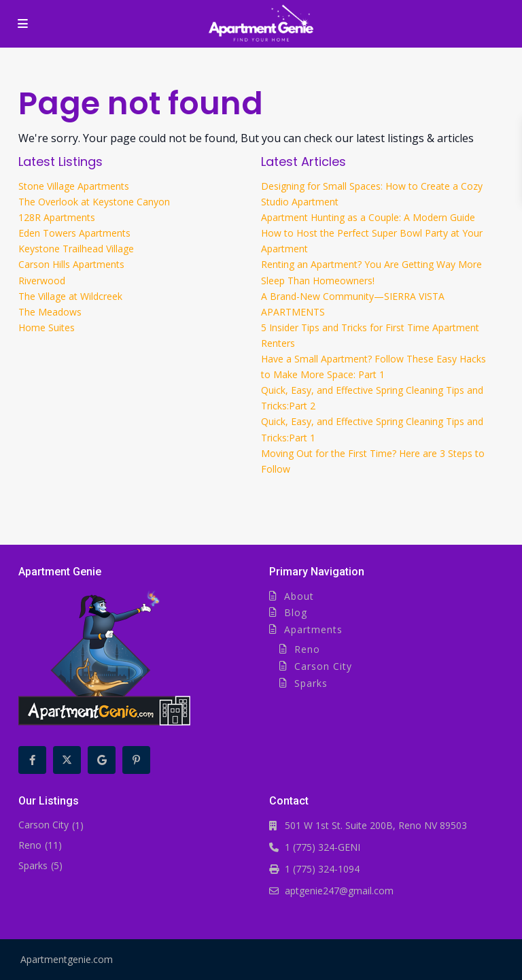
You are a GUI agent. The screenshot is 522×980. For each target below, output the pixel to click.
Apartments (313, 629)
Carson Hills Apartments (71, 264)
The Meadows (50, 312)
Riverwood (42, 281)
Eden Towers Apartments (74, 233)
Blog (296, 612)
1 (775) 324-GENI (323, 847)
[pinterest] (136, 760)
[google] (102, 760)
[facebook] (32, 760)
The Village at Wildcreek (70, 296)
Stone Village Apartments (74, 186)
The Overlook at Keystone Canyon (94, 202)
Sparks (311, 683)
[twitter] (67, 760)
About (299, 596)
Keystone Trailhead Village (76, 249)
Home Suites (47, 327)
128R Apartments (57, 217)
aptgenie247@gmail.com (339, 891)
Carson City (323, 666)
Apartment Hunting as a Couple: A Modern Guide (368, 217)
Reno (307, 649)
